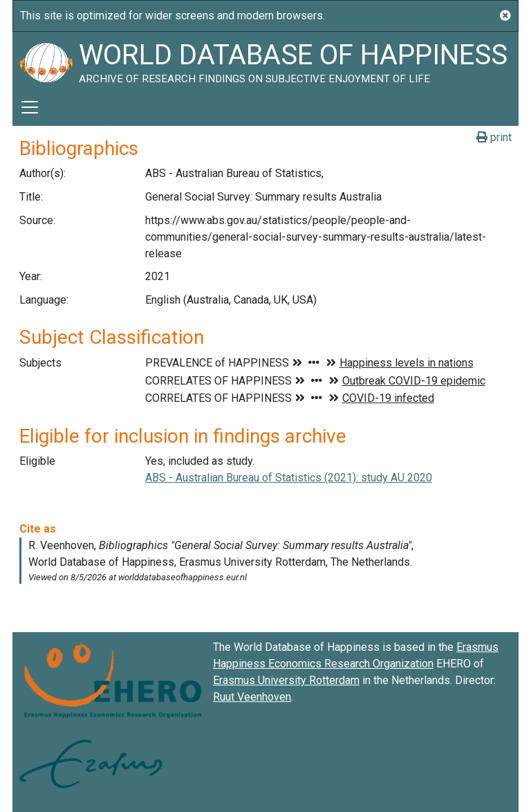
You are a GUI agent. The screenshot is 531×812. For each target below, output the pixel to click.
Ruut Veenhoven (252, 697)
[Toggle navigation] (30, 107)
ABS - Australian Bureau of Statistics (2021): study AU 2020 (289, 478)
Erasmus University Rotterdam (286, 680)
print (494, 137)
